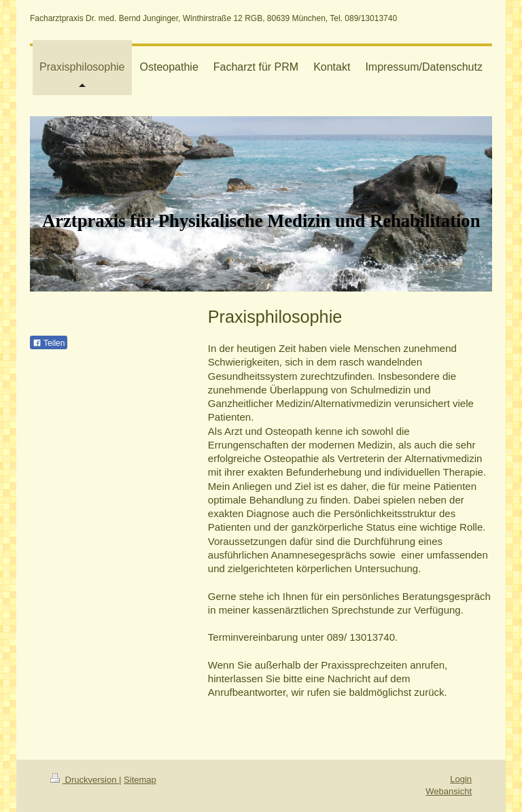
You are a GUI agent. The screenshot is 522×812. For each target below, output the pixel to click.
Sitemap (140, 780)
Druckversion (85, 780)
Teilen (49, 343)
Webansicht (449, 791)
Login (461, 779)
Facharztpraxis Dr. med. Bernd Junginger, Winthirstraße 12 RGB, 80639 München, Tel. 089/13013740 (213, 18)
